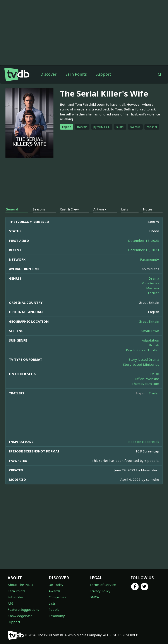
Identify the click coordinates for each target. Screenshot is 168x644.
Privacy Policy (100, 591)
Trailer (154, 393)
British (154, 345)
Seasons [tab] (39, 209)
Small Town (150, 331)
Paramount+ (150, 259)
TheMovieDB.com (145, 384)
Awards (54, 591)
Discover (48, 74)
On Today (56, 585)
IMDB (155, 374)
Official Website (147, 379)
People (54, 609)
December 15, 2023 (144, 240)
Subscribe (15, 597)
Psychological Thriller (142, 350)
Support (103, 74)
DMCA (94, 597)
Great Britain (149, 321)
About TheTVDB (20, 585)
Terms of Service (103, 585)
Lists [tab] (125, 209)
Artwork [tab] (100, 209)
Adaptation (150, 340)
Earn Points (76, 74)
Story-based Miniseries (141, 364)
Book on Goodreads (144, 442)
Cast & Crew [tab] (69, 209)
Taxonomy (57, 616)
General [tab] (12, 209)
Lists (52, 603)
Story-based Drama (144, 359)
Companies (57, 597)
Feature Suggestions (23, 609)
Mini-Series (150, 283)
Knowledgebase (20, 616)
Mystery (153, 288)
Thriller (153, 293)
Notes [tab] (148, 209)
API (10, 603)
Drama (154, 278)
